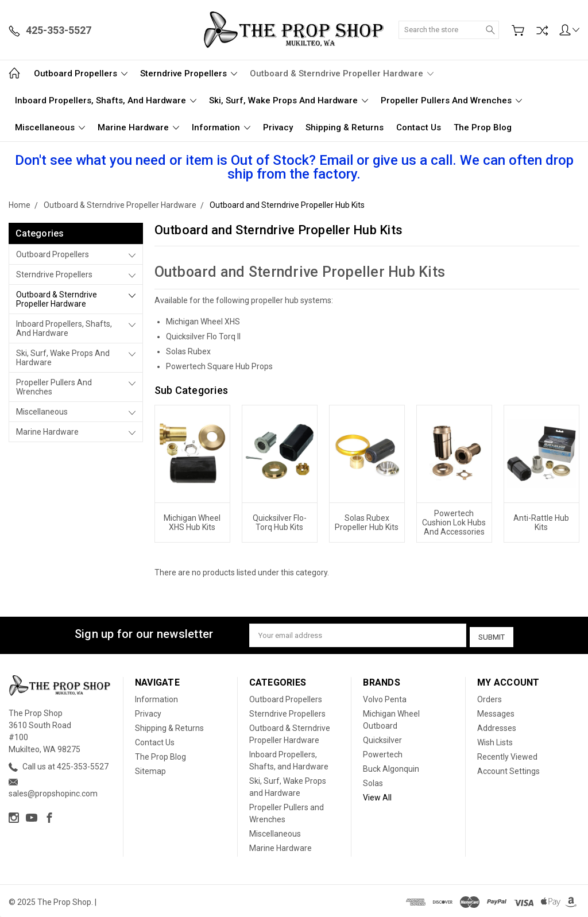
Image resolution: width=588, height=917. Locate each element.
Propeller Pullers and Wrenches (451, 100)
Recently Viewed (507, 755)
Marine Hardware (138, 127)
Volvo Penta (385, 697)
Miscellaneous (50, 127)
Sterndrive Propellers (189, 73)
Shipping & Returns (345, 127)
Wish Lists (495, 740)
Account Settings (508, 769)
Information (221, 127)
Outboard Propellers (81, 73)
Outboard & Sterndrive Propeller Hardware (342, 73)
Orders (490, 697)
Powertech (383, 752)
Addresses (497, 726)
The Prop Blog (483, 127)
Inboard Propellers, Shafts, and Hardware (106, 100)
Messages (496, 711)
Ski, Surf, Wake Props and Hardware (289, 100)
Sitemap (150, 769)
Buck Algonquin (391, 767)
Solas (373, 781)
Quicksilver (382, 738)
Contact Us (419, 127)
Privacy (278, 127)
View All (377, 795)
